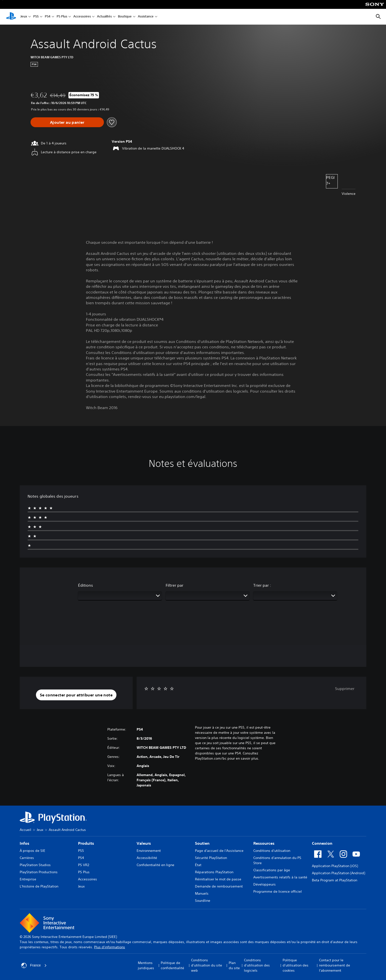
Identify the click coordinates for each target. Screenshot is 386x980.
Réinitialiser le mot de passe (218, 879)
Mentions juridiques (146, 965)
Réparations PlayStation (214, 872)
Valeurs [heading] (144, 843)
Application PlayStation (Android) (338, 873)
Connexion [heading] (322, 843)
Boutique (125, 17)
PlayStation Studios (35, 865)
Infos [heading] (24, 843)
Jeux (24, 17)
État (198, 865)
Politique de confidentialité (172, 965)
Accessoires (82, 17)
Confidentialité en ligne (155, 865)
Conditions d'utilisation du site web (207, 965)
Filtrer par (175, 585)
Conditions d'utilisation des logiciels (257, 965)
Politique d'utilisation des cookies (296, 965)
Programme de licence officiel (278, 891)
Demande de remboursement (219, 886)
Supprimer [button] (345, 689)
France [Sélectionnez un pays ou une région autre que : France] (34, 965)
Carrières (27, 858)
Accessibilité (147, 858)
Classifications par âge (272, 870)
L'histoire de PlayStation (39, 886)
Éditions (86, 585)
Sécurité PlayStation (211, 858)
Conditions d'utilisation (272, 851)
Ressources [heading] (264, 843)
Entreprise (28, 879)
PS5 (36, 17)
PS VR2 (84, 865)
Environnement (149, 851)
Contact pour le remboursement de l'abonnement (335, 965)
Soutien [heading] (202, 843)
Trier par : (262, 585)
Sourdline (203, 901)
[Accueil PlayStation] (11, 17)
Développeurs (265, 884)
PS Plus (62, 17)
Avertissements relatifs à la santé (280, 877)
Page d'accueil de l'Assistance (219, 851)
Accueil (25, 830)
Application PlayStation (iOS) (335, 866)
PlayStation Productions (39, 872)
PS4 (48, 17)
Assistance (146, 17)
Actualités (104, 17)
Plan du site (234, 965)
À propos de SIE (32, 851)
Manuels (202, 893)
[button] (76, 695)
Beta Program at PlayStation (335, 880)
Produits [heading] (86, 843)
